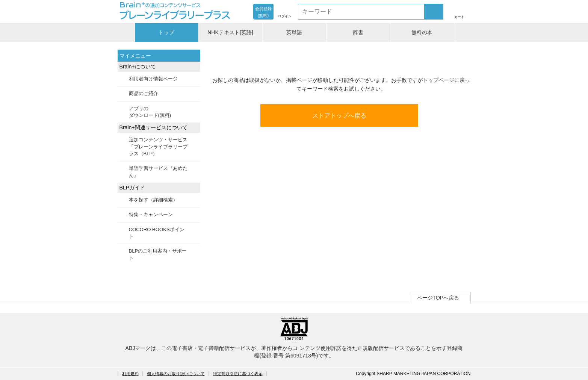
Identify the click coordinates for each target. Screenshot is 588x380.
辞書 (358, 32)
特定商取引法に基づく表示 (238, 374)
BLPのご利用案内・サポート (158, 254)
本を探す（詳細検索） (153, 200)
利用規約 (130, 374)
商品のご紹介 (144, 93)
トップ (166, 32)
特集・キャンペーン (151, 214)
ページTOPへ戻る (438, 298)
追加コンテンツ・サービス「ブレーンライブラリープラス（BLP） (158, 147)
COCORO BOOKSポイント (157, 233)
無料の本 (422, 32)
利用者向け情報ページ (153, 79)
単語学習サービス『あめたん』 (158, 172)
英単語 (294, 32)
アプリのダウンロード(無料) (150, 112)
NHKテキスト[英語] (230, 32)
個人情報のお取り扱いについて (176, 374)
